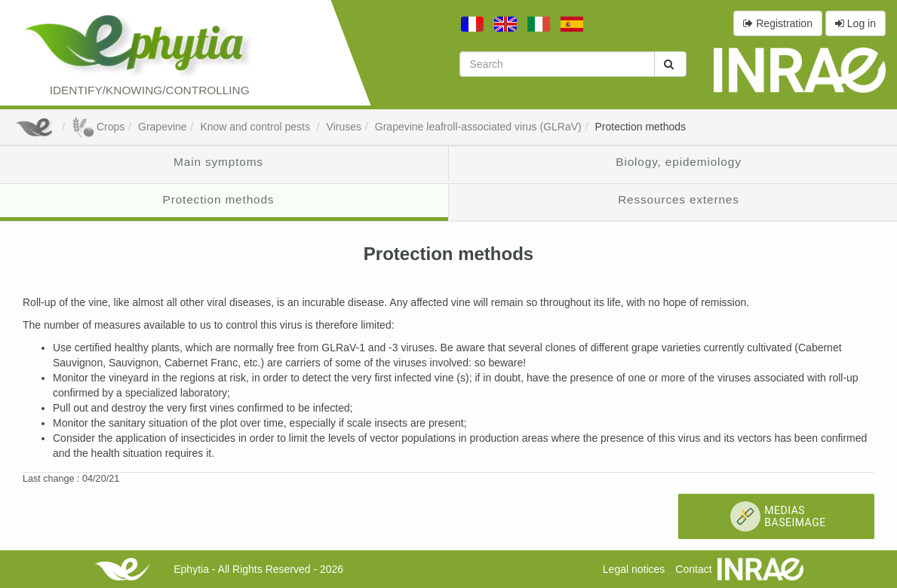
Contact (693, 569)
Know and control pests (256, 127)
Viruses (344, 127)
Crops (98, 127)
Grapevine (163, 127)
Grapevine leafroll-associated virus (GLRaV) (478, 127)
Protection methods (640, 127)
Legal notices (634, 569)
